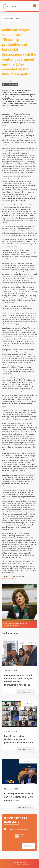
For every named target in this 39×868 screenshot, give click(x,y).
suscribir (28, 846)
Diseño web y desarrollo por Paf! (20, 865)
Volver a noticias (11, 18)
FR (22, 836)
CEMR (10, 624)
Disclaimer (16, 863)
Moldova (15, 626)
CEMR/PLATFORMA (9, 579)
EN (17, 836)
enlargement (7, 626)
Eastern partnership (20, 624)
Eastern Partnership (10, 85)
